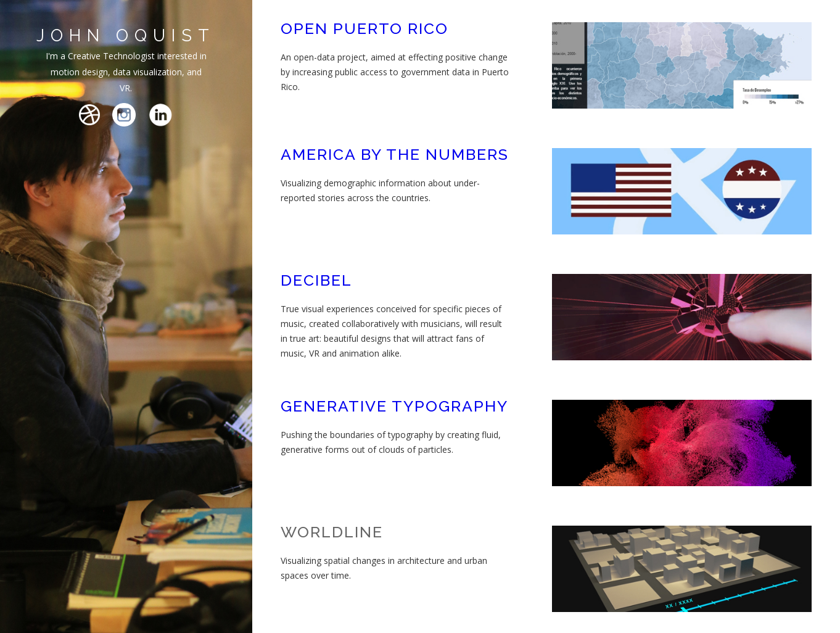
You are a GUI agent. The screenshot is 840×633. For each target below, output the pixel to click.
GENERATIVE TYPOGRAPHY (394, 406)
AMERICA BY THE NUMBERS (395, 154)
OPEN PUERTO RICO (364, 28)
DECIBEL (316, 280)
